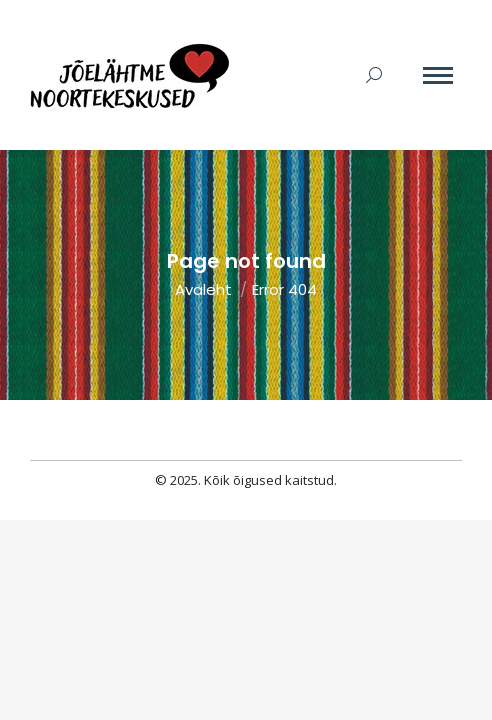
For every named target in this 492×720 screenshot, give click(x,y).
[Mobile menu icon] (438, 75)
